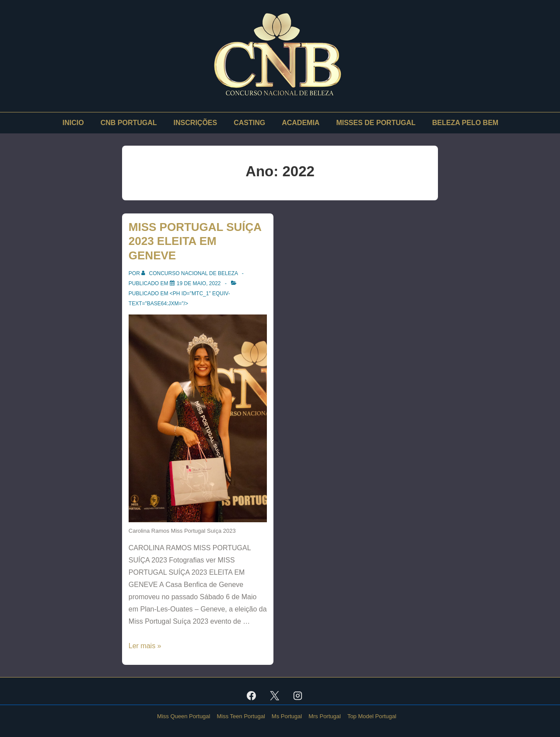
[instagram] (297, 695)
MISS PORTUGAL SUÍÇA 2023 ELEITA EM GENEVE (195, 241)
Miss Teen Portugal (241, 716)
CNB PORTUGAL (129, 123)
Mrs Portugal (325, 716)
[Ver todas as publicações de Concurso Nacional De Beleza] (190, 273)
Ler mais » (145, 646)
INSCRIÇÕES (196, 123)
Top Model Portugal (372, 716)
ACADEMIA (301, 123)
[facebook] (252, 695)
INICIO (73, 123)
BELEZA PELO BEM (465, 123)
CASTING (249, 123)
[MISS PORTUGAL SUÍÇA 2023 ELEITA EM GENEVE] (199, 283)
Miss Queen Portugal (184, 716)
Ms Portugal (287, 716)
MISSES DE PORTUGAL (376, 123)
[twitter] (275, 695)
